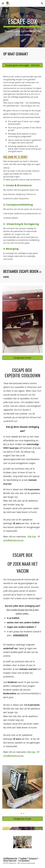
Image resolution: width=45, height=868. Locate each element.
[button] (3, 3)
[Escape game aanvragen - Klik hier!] (23, 65)
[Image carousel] (23, 790)
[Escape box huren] (23, 358)
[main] (23, 27)
